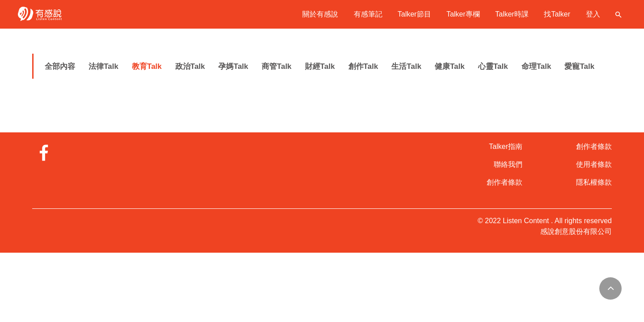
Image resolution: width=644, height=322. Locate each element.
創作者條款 (504, 182)
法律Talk (104, 66)
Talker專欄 (463, 14)
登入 (593, 14)
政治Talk (190, 66)
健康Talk (450, 66)
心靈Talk (493, 66)
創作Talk (363, 66)
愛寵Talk (579, 66)
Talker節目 (414, 14)
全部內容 (60, 66)
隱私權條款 (594, 182)
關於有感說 (320, 14)
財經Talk (320, 66)
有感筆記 (368, 14)
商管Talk (277, 66)
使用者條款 (594, 164)
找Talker (557, 14)
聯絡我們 (508, 164)
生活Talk (406, 66)
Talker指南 (506, 146)
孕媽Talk (233, 66)
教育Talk (147, 66)
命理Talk (536, 66)
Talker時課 (512, 14)
